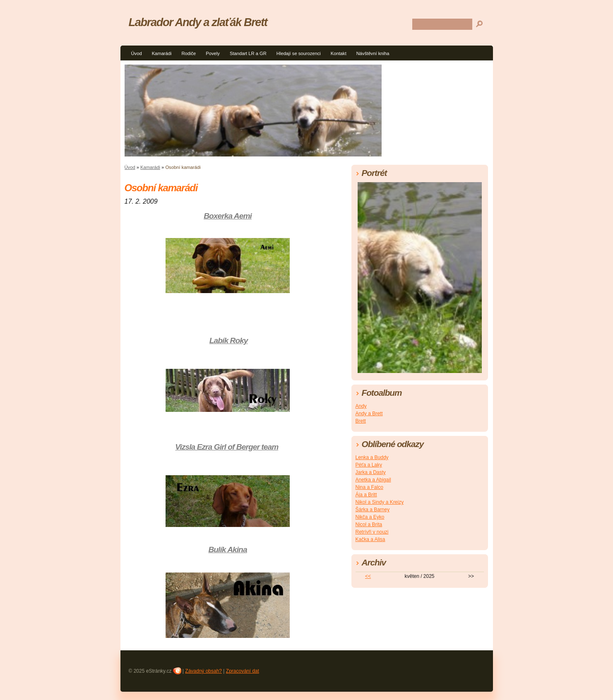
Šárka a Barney (373, 510)
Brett (361, 421)
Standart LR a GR (248, 53)
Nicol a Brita (369, 524)
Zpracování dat (243, 671)
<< (368, 576)
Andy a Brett (369, 414)
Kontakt (339, 53)
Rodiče (189, 53)
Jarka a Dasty (371, 472)
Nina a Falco (369, 487)
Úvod (137, 53)
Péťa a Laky (369, 465)
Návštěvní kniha (373, 53)
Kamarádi (162, 53)
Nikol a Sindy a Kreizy (380, 502)
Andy (361, 406)
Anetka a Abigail (373, 480)
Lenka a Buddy (372, 457)
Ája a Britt (366, 495)
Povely (213, 53)
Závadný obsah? (203, 671)
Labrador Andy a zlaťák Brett (198, 22)
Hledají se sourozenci (299, 53)
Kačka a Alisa (370, 539)
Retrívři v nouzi (372, 532)
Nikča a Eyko (370, 517)
